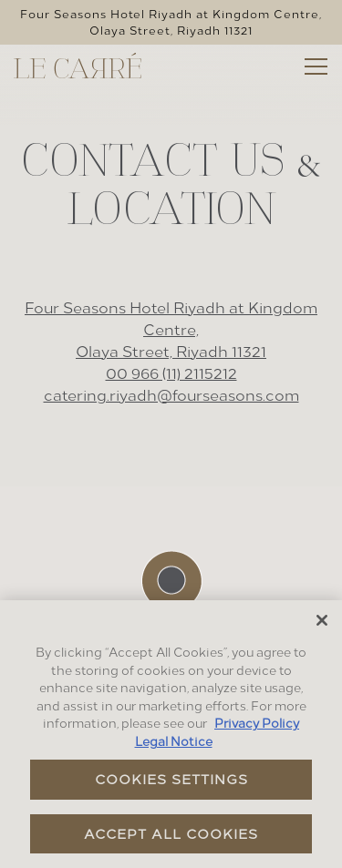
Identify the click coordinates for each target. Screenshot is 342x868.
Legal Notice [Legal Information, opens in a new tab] (174, 741)
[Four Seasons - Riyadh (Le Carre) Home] (78, 63)
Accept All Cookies (171, 833)
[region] (171, 734)
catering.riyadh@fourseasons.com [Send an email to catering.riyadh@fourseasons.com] (171, 394)
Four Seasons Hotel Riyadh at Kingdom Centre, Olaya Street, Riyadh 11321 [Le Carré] (171, 329)
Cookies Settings (171, 779)
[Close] (322, 620)
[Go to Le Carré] (171, 22)
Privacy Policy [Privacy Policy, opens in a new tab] (257, 723)
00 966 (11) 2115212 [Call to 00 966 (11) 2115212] (171, 373)
